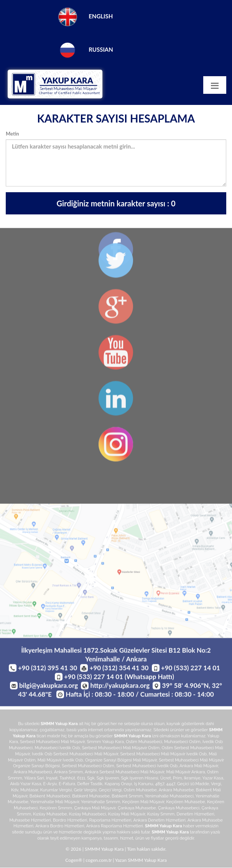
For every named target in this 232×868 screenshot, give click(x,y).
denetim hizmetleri (196, 815)
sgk (91, 779)
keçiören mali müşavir (143, 803)
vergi (216, 785)
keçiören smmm (56, 809)
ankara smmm (68, 773)
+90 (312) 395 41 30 (48, 669)
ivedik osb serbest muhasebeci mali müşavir (75, 755)
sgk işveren (108, 779)
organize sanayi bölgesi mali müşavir (121, 761)
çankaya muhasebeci (179, 809)
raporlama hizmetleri (110, 821)
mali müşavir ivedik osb (60, 761)
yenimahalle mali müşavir (55, 803)
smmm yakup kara (105, 743)
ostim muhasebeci (144, 743)
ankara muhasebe (176, 791)
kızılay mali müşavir (127, 815)
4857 (160, 785)
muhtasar (29, 791)
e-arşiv (50, 785)
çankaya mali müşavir (95, 809)
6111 (81, 779)
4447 (171, 785)
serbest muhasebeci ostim (88, 767)
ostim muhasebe (140, 791)
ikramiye (192, 779)
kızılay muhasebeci (88, 815)
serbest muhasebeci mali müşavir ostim (121, 749)
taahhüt (67, 779)
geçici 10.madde (193, 785)
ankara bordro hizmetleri (60, 827)
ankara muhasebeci (33, 773)
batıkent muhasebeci (50, 797)
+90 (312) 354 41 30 (119, 669)
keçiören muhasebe (186, 803)
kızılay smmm (161, 815)
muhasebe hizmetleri (30, 821)
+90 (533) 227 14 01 (191, 669)
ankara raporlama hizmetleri (115, 827)
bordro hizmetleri (70, 821)
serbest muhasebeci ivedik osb (147, 767)
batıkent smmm (127, 797)
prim (177, 779)
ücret (166, 779)
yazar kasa (213, 779)
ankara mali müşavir (199, 767)
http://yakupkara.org (120, 686)
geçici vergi (110, 791)
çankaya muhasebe (137, 809)
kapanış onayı (118, 785)
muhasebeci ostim (182, 743)
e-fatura (67, 785)
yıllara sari (34, 779)
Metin (12, 134)
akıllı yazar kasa (26, 785)
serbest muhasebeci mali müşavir (52, 743)
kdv (15, 791)
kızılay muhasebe (50, 815)
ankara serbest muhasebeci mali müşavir (124, 773)
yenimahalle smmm (100, 803)
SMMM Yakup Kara (59, 725)
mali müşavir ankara (186, 773)
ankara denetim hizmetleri (159, 821)
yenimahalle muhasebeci (169, 797)
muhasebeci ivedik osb (57, 749)
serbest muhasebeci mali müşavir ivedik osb (163, 755)
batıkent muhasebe (91, 797)
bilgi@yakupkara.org (49, 686)
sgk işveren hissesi (140, 779)
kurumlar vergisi (56, 791)
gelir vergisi (86, 791)
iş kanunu (144, 785)
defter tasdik (90, 785)
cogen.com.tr (99, 861)
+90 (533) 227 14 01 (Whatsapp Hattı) (119, 678)
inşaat (52, 779)
